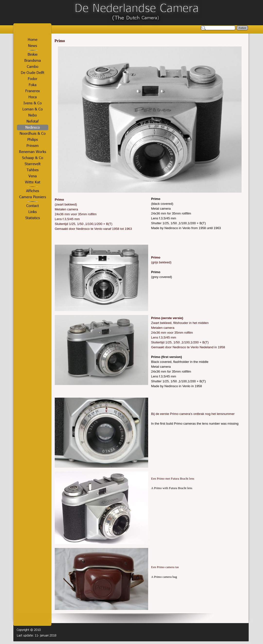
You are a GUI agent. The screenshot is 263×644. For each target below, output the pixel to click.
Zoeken (242, 28)
